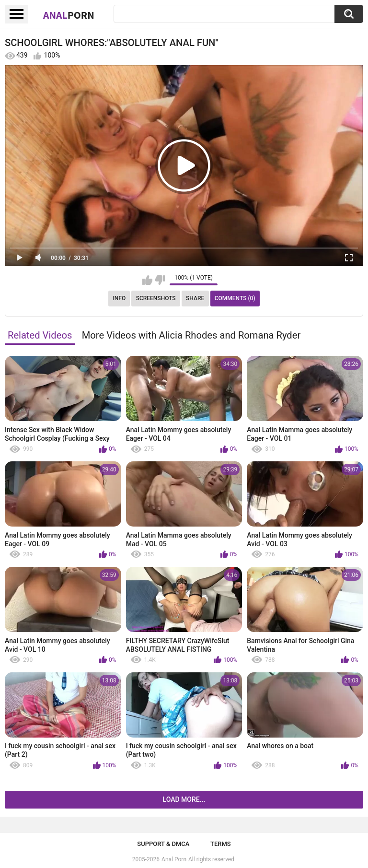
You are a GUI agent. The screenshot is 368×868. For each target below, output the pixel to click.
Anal (69, 15)
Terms (221, 844)
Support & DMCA (163, 844)
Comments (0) (235, 298)
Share (195, 298)
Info (119, 298)
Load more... (184, 799)
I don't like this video (160, 280)
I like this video (147, 280)
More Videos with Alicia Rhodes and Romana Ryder (191, 335)
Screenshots (156, 298)
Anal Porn (174, 859)
